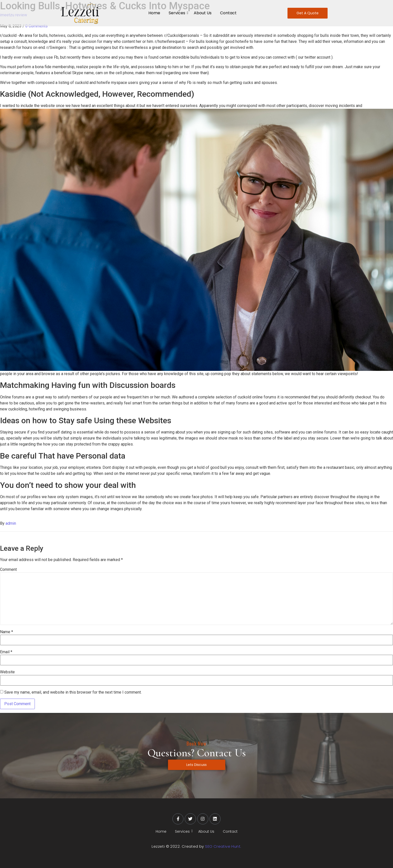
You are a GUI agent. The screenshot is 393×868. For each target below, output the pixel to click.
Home (154, 13)
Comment (8, 570)
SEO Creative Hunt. (223, 846)
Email (6, 652)
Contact (228, 13)
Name (7, 632)
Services (178, 13)
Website (7, 672)
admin (11, 523)
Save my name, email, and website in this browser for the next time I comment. (73, 692)
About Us (203, 13)
